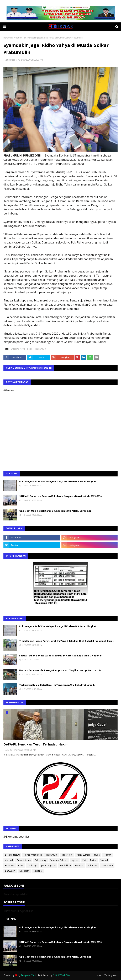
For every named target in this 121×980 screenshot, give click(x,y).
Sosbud (104, 860)
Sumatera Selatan (59, 860)
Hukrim (107, 855)
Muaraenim (107, 866)
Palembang (40, 860)
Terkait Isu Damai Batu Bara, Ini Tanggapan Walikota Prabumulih (57, 685)
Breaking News (18, 349)
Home (98, 975)
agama (75, 860)
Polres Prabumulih (33, 855)
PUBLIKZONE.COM (62, 975)
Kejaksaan (24, 871)
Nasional (38, 871)
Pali (84, 860)
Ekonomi (79, 866)
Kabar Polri (67, 855)
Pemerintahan (24, 860)
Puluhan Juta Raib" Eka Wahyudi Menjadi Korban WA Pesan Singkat (58, 481)
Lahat (21, 866)
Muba (97, 855)
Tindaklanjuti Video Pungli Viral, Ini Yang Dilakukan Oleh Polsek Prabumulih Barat (66, 641)
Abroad (9, 860)
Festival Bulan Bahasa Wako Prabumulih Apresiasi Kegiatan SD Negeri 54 (61, 656)
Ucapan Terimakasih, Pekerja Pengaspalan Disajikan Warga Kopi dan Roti (61, 670)
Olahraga (32, 866)
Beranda (8, 38)
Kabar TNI (93, 866)
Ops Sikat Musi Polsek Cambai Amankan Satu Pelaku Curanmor (55, 511)
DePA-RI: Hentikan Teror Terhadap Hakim (36, 744)
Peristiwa (10, 866)
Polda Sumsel (83, 855)
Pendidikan (65, 866)
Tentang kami (111, 975)
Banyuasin (10, 871)
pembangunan (48, 866)
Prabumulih (19, 38)
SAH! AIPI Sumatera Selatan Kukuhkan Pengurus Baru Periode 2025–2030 (60, 496)
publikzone (11, 60)
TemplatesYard (28, 975)
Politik (30, 349)
